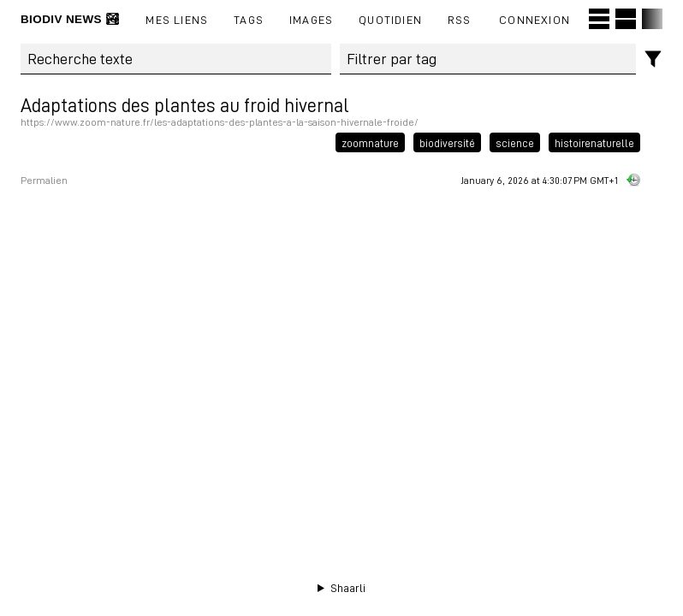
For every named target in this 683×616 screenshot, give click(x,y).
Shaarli (348, 588)
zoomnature (370, 142)
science (515, 142)
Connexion (535, 19)
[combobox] (488, 59)
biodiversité (447, 142)
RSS (460, 19)
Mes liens (177, 19)
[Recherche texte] (176, 59)
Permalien (44, 181)
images (311, 19)
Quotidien (390, 19)
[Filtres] (653, 59)
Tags (249, 19)
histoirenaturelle (594, 142)
